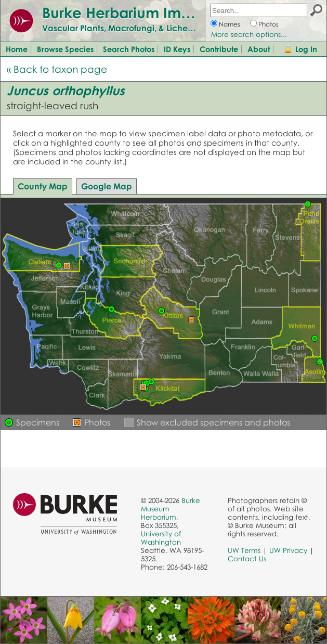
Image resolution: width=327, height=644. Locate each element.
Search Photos (129, 49)
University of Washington (161, 538)
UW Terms (244, 550)
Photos (269, 24)
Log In (306, 49)
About (259, 49)
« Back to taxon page (57, 69)
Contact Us (247, 559)
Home (17, 49)
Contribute (219, 49)
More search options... (249, 34)
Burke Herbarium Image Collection (164, 12)
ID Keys (177, 49)
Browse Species (65, 49)
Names (230, 24)
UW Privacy (288, 550)
